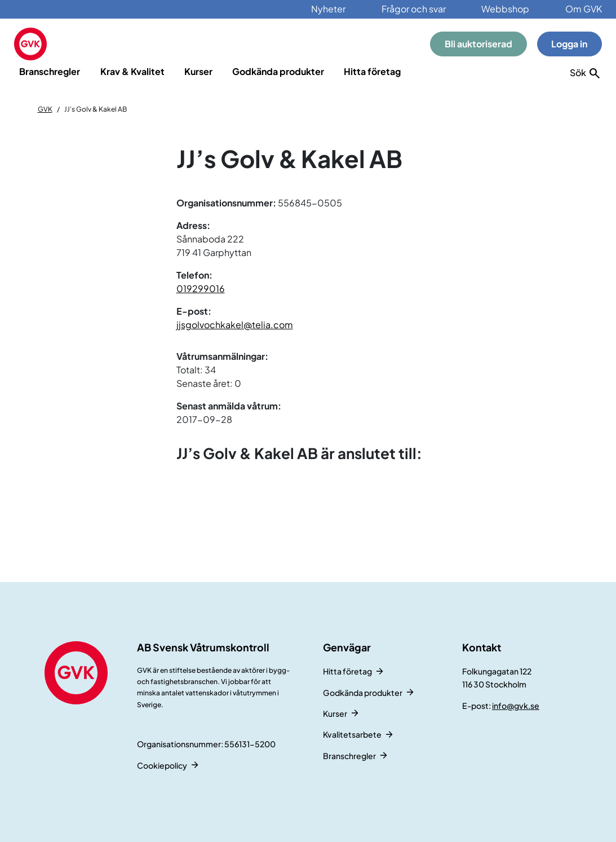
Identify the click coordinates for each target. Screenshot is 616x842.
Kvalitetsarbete (352, 734)
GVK (45, 109)
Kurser (198, 71)
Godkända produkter (278, 71)
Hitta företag (372, 71)
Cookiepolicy (162, 765)
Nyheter (328, 9)
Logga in (569, 44)
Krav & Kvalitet (132, 71)
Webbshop (505, 9)
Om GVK (584, 9)
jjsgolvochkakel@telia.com (235, 325)
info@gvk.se (516, 706)
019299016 (201, 288)
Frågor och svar (414, 9)
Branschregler (50, 71)
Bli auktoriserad (478, 44)
